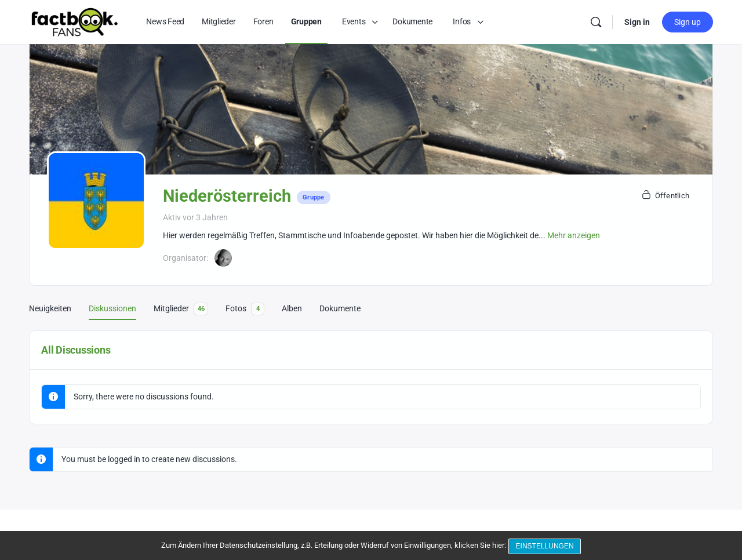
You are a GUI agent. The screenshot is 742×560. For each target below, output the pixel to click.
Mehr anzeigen (574, 235)
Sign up (688, 22)
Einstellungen (546, 547)
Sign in (637, 22)
